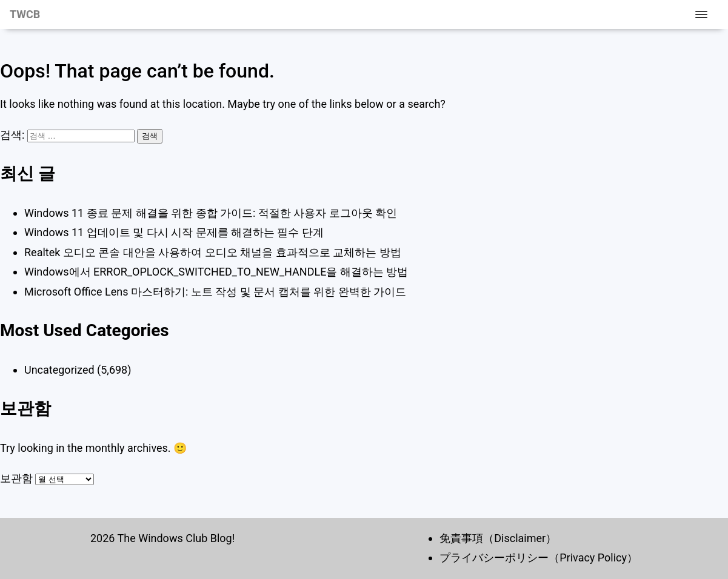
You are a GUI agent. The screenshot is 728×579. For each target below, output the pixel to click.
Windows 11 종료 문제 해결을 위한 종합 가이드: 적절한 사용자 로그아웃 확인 (211, 213)
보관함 (16, 478)
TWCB (25, 14)
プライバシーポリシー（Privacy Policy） (539, 557)
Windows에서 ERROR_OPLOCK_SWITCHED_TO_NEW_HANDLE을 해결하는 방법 (216, 272)
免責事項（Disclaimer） (498, 538)
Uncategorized (59, 370)
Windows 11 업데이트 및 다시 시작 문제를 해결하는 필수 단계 (174, 232)
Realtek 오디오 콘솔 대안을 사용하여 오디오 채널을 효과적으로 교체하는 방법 (213, 252)
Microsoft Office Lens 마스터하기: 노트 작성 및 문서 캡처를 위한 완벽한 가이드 (215, 292)
